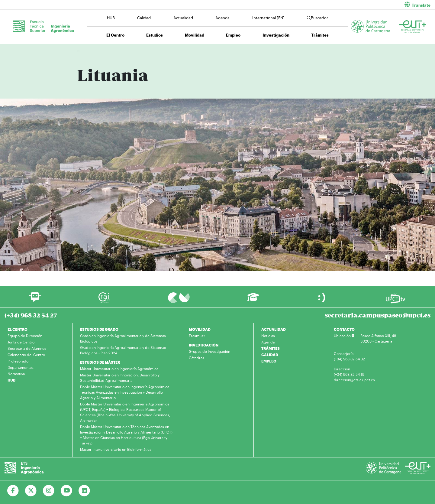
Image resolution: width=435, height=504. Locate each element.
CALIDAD (270, 355)
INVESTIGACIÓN (204, 345)
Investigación (276, 35)
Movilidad (195, 35)
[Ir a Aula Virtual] (253, 300)
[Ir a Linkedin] (84, 491)
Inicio (82, 51)
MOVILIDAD (200, 329)
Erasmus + (115, 51)
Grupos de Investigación (209, 351)
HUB (111, 18)
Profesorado (18, 361)
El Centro (115, 35)
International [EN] (268, 18)
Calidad (144, 18)
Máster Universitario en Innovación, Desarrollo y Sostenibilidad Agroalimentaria (120, 378)
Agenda (222, 18)
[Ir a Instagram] (49, 491)
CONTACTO (344, 329)
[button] (329, 5)
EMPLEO (269, 361)
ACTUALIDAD (274, 329)
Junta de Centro (21, 342)
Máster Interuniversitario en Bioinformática (116, 449)
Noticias (268, 336)
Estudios (155, 35)
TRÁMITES (271, 348)
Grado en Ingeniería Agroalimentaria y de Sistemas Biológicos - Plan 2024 (123, 350)
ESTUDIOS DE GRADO (99, 329)
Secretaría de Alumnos (27, 348)
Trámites (320, 35)
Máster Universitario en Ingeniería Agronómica (119, 369)
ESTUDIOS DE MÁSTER (100, 362)
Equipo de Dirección (25, 336)
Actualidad (183, 18)
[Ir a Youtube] (67, 491)
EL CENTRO (18, 329)
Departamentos (21, 367)
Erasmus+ (197, 336)
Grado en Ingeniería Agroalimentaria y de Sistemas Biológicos (123, 338)
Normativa (16, 374)
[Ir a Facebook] (13, 491)
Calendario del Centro (26, 355)
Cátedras (197, 358)
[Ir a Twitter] (31, 491)
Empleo (233, 35)
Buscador (317, 18)
